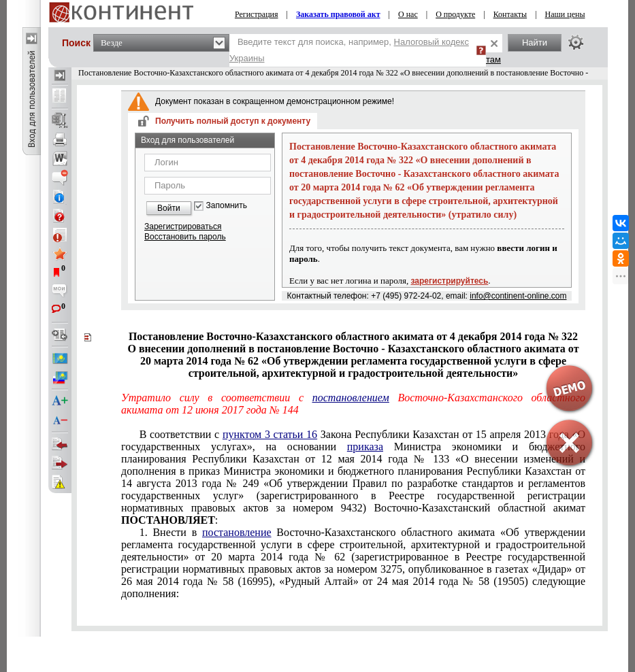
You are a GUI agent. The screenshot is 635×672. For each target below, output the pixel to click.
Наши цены (565, 14)
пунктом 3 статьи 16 (270, 434)
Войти (169, 208)
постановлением (351, 398)
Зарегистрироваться (183, 226)
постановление (237, 532)
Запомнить (227, 206)
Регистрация (257, 14)
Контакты (510, 14)
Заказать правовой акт (338, 14)
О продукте (455, 14)
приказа (365, 447)
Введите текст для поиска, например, (349, 50)
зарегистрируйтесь (450, 281)
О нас (408, 14)
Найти (535, 43)
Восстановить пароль (185, 237)
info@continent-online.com (518, 296)
